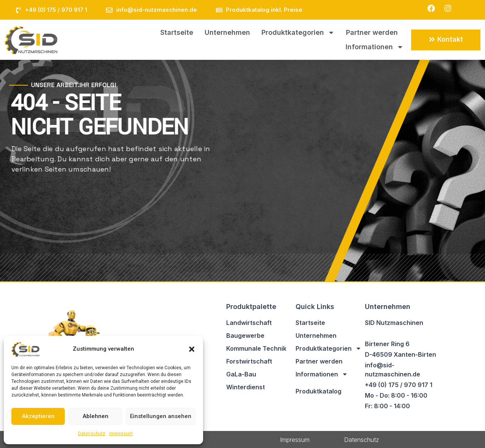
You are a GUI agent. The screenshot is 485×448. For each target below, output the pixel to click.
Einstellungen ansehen (161, 416)
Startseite (177, 32)
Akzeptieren (38, 416)
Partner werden (372, 32)
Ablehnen (95, 416)
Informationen (375, 47)
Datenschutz (92, 434)
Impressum (121, 434)
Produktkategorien (298, 33)
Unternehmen (227, 32)
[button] (192, 349)
